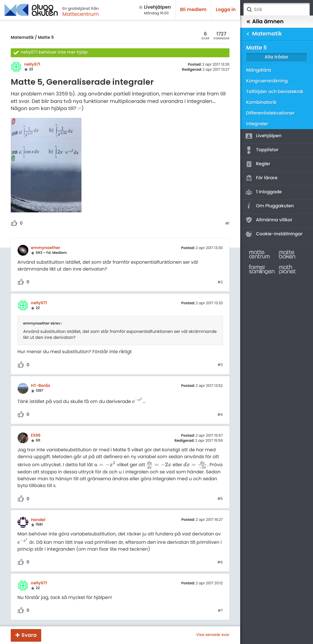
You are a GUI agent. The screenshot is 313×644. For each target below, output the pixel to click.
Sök (249, 10)
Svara (29, 635)
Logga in (226, 10)
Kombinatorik (261, 102)
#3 (220, 365)
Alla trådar (277, 57)
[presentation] (137, 402)
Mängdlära (259, 70)
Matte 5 (46, 37)
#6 (220, 563)
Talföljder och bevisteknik (275, 92)
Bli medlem (193, 10)
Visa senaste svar (213, 635)
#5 (220, 499)
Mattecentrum (81, 14)
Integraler (257, 124)
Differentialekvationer (270, 113)
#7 (220, 611)
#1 (227, 224)
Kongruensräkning (267, 81)
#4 (220, 415)
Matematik (22, 37)
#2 (220, 282)
